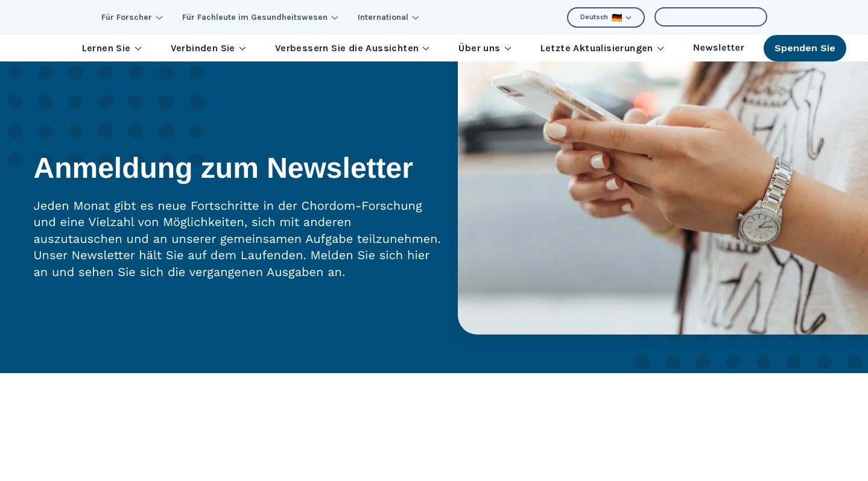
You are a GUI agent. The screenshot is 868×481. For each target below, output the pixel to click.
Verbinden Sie (208, 48)
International (388, 17)
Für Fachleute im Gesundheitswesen (260, 17)
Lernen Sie (112, 48)
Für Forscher (132, 17)
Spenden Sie (805, 48)
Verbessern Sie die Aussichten (353, 48)
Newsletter (719, 48)
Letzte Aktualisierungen (602, 48)
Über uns (485, 48)
